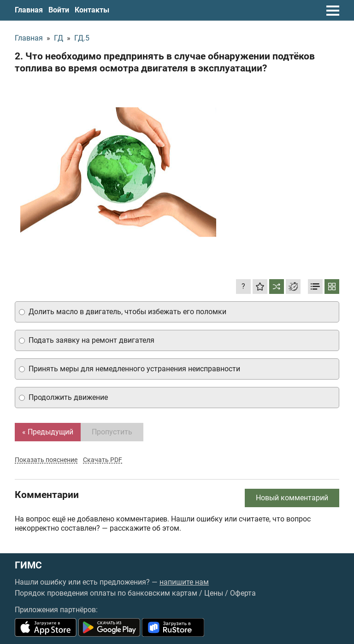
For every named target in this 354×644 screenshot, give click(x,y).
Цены (214, 593)
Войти (59, 10)
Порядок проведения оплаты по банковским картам (106, 593)
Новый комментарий (292, 498)
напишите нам (184, 582)
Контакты (92, 10)
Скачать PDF (103, 460)
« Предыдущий (48, 432)
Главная (29, 10)
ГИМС (28, 565)
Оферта (243, 593)
